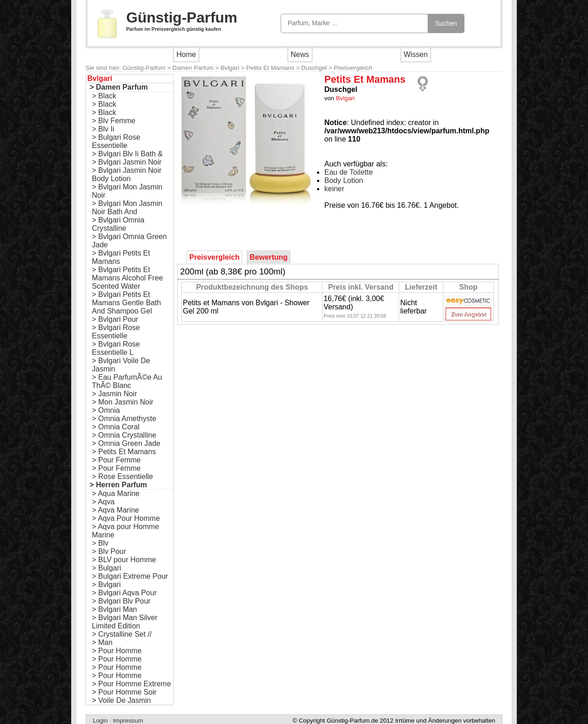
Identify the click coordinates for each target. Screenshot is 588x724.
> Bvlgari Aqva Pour (124, 593)
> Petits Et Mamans (124, 452)
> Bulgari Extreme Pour (130, 576)
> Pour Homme (117, 651)
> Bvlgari (106, 584)
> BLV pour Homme (124, 560)
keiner (334, 189)
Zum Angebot (468, 314)
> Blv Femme (114, 121)
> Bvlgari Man (114, 609)
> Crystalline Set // (122, 634)
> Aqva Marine (116, 510)
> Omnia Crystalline (124, 435)
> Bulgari (107, 568)
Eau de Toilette (349, 172)
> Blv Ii (103, 129)
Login (100, 721)
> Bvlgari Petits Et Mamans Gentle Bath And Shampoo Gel (126, 303)
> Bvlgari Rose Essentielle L (116, 348)
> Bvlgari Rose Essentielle (116, 332)
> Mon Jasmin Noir (123, 402)
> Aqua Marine (116, 493)
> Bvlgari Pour (115, 319)
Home (186, 54)
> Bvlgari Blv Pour (121, 601)
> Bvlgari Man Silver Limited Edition (125, 622)
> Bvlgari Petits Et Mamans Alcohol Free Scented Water (127, 278)
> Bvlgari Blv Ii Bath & (127, 154)
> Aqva (103, 502)
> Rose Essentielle (122, 476)
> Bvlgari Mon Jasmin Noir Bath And (127, 208)
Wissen (416, 54)
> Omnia (106, 410)
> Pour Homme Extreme (131, 684)
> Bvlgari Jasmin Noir (127, 162)
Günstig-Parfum (182, 17)
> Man (102, 642)
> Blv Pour (109, 551)
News (300, 54)
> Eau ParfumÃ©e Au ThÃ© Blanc (127, 381)
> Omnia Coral (116, 427)
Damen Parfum (193, 68)
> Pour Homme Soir (124, 692)
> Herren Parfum (118, 485)
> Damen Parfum (119, 87)
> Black (104, 96)
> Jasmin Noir (114, 394)
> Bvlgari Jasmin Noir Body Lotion (127, 174)
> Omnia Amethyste (124, 419)
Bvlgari (230, 68)
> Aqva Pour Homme (126, 518)
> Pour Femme (116, 460)
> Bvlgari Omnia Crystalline (118, 224)
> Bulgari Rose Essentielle (116, 141)
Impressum (128, 721)
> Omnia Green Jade (126, 443)
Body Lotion (344, 180)
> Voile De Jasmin (122, 700)
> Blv (100, 543)
